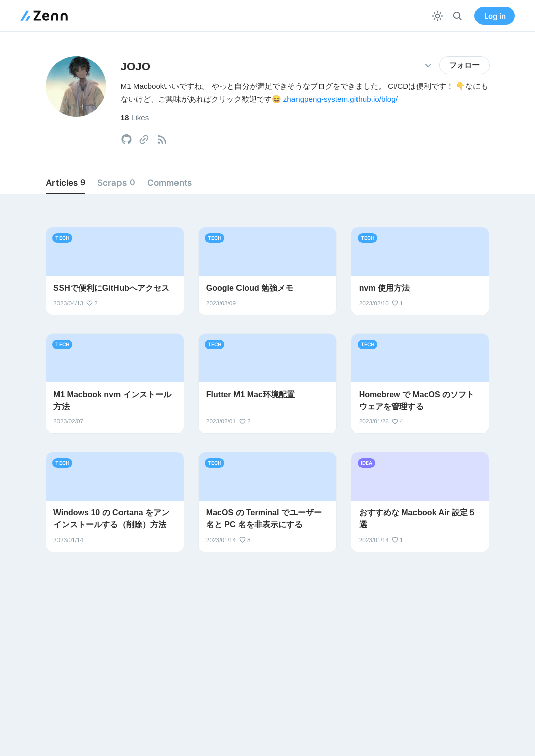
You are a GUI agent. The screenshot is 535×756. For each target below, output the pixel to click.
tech (62, 238)
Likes (135, 117)
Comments (169, 182)
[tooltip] (126, 140)
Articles (66, 183)
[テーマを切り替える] (437, 16)
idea (366, 463)
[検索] (458, 16)
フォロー (464, 65)
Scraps (116, 183)
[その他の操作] (428, 65)
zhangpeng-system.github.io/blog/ (341, 99)
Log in (495, 16)
